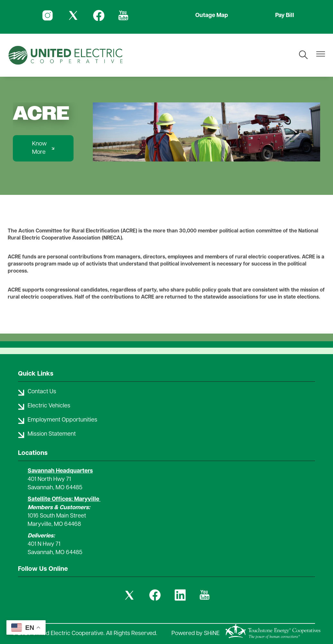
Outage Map (212, 16)
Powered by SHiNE (196, 634)
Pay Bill (285, 16)
